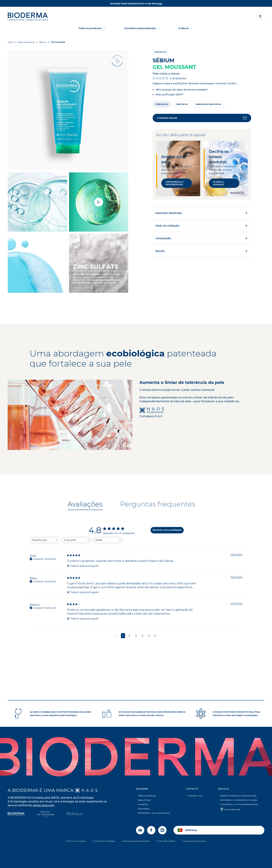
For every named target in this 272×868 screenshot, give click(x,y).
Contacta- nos (193, 796)
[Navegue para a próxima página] (155, 636)
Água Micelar (143, 800)
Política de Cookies (166, 841)
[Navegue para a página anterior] (117, 636)
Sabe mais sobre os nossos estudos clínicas (141, 715)
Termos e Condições (76, 841)
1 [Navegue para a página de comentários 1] (123, 636)
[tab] (85, 504)
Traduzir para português (83, 566)
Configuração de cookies (194, 841)
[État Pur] (75, 814)
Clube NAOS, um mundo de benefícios (238, 804)
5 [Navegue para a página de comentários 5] (149, 636)
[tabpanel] (136, 586)
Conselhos (141, 804)
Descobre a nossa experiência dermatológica (53, 715)
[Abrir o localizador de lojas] (260, 16)
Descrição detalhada (202, 216)
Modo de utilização (202, 228)
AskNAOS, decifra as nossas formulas (237, 796)
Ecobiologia (142, 809)
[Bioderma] (16, 814)
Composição (202, 241)
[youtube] (140, 830)
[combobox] (45, 540)
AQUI (160, 4)
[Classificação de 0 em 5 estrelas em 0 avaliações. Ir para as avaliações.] (169, 78)
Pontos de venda (231, 809)
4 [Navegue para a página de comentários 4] (142, 636)
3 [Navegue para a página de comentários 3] (136, 636)
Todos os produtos (145, 796)
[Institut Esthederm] (45, 814)
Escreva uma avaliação (167, 530)
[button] (202, 119)
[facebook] (151, 830)
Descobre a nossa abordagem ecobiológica (235, 715)
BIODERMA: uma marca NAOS (152, 813)
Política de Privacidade (104, 841)
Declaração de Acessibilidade (136, 841)
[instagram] (162, 830)
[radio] (163, 104)
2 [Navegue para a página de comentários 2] (129, 636)
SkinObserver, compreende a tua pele (238, 800)
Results (202, 254)
